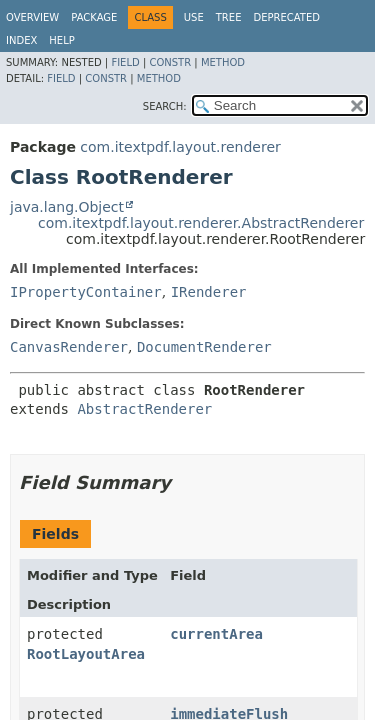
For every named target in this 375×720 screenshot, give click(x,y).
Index (21, 40)
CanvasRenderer (69, 347)
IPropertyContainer (86, 292)
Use (194, 17)
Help (61, 40)
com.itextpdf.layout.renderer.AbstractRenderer (201, 223)
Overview (32, 17)
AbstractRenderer (144, 409)
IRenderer (209, 292)
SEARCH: (165, 106)
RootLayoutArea (86, 654)
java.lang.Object (67, 207)
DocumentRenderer (204, 347)
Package (94, 17)
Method (223, 62)
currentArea (216, 634)
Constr (170, 62)
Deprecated (286, 17)
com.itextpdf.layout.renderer (180, 147)
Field (125, 62)
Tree (229, 17)
